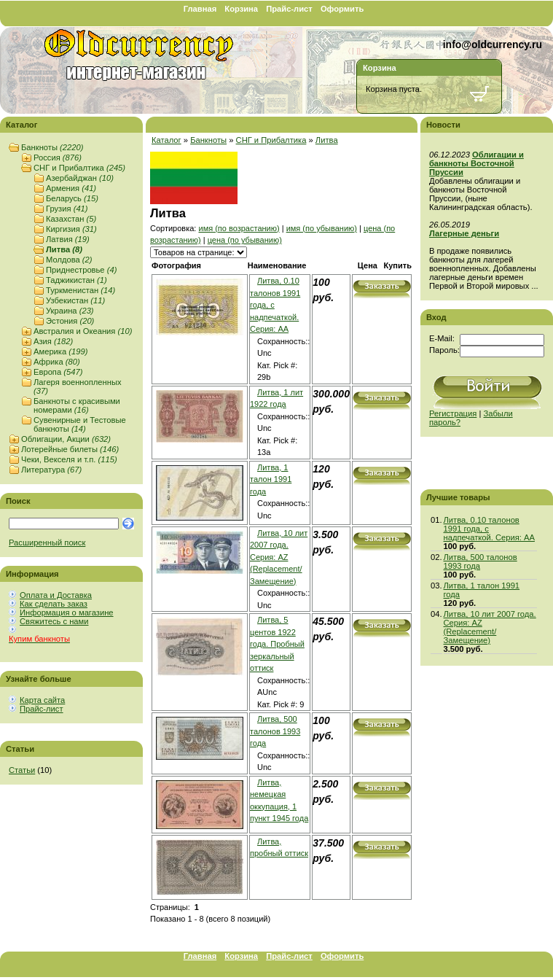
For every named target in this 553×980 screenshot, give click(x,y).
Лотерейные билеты (70, 449)
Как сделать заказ (54, 604)
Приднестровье (81, 270)
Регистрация (453, 413)
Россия (58, 157)
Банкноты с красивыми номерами (77, 405)
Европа (58, 372)
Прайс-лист (289, 9)
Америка (60, 351)
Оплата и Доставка (56, 595)
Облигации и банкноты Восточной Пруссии (476, 163)
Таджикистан (77, 280)
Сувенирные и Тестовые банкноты (80, 424)
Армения (71, 188)
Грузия (67, 209)
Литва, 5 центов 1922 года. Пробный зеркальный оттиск (277, 644)
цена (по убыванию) (245, 240)
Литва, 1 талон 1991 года (271, 479)
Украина (70, 311)
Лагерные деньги (464, 233)
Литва (64, 249)
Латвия (68, 239)
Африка (57, 362)
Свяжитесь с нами (54, 621)
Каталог (166, 140)
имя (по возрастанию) (239, 228)
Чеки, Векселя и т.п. (69, 459)
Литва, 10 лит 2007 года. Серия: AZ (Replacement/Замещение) (279, 557)
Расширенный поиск (47, 542)
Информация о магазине (67, 612)
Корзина (241, 9)
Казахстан (71, 219)
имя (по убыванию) (322, 228)
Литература (51, 470)
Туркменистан (81, 290)
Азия (53, 341)
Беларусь (72, 198)
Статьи (22, 770)
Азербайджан (80, 178)
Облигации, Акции (66, 439)
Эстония (70, 321)
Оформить (342, 9)
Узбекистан (75, 300)
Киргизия (71, 229)
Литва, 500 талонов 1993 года (275, 731)
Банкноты (52, 147)
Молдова (69, 260)
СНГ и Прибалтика (79, 168)
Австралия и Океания (83, 331)
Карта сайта (42, 700)
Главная (200, 9)
